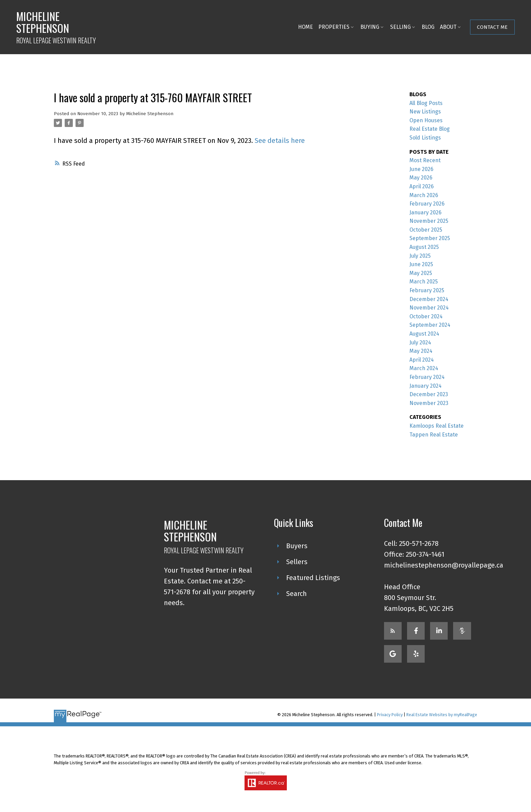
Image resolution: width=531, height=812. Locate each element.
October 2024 (426, 316)
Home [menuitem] (305, 27)
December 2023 (429, 394)
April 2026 (422, 186)
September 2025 (430, 238)
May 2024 (421, 351)
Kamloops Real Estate (437, 426)
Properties (333, 27)
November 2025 (429, 221)
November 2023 (429, 403)
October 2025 (426, 230)
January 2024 (426, 386)
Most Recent (425, 160)
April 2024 (422, 360)
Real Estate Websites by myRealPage (442, 715)
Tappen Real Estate (434, 435)
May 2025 (421, 273)
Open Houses (426, 120)
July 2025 (420, 256)
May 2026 (421, 178)
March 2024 (424, 368)
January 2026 (426, 212)
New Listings (425, 112)
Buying (369, 27)
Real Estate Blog (430, 129)
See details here (280, 141)
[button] (492, 27)
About (448, 27)
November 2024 (429, 308)
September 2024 (430, 325)
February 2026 (427, 204)
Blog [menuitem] (427, 27)
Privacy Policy (390, 715)
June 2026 (421, 169)
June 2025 (421, 264)
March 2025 (424, 282)
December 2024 (429, 299)
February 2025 (427, 290)
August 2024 (424, 334)
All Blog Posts (426, 103)
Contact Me (492, 27)
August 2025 (424, 247)
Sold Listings (425, 138)
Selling (400, 27)
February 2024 (427, 377)
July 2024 (420, 343)
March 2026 (424, 195)
